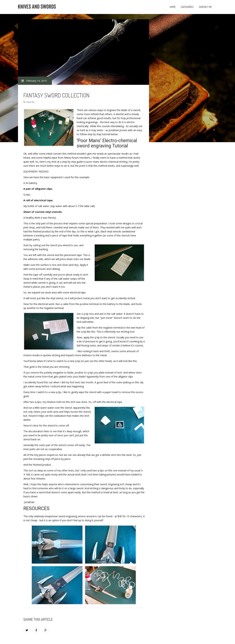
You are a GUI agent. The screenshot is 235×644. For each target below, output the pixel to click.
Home (173, 7)
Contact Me (205, 7)
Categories (187, 7)
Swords (30, 102)
